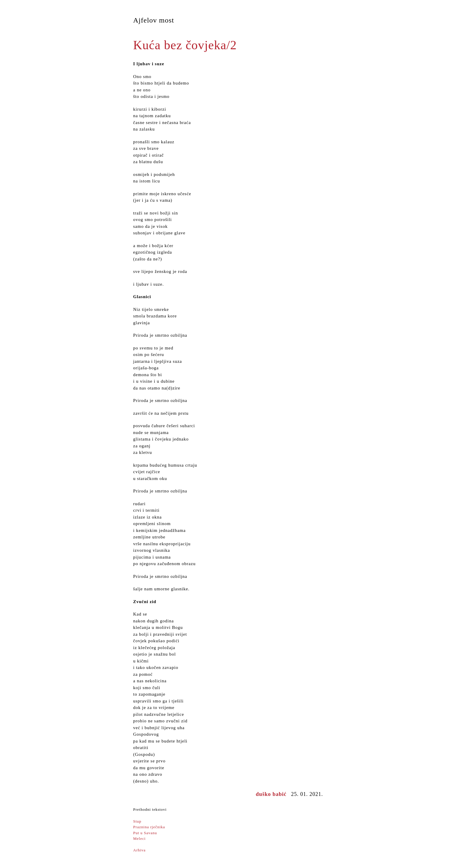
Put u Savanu (145, 833)
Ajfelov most (154, 20)
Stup (137, 821)
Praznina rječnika (149, 827)
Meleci (139, 838)
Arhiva (139, 850)
